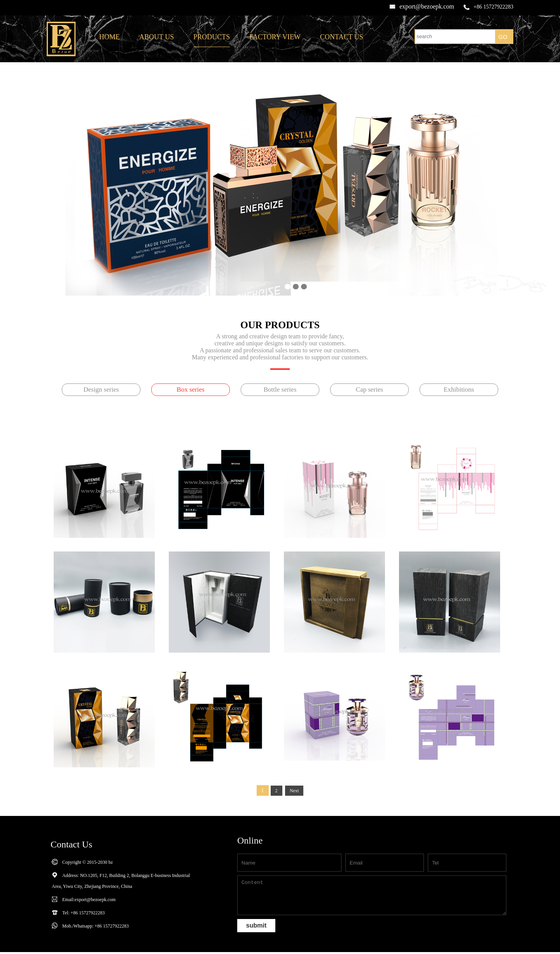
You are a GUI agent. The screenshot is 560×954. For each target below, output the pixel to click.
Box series (190, 389)
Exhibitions (459, 389)
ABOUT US (157, 37)
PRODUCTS (212, 37)
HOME (109, 37)
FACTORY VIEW (275, 37)
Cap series (369, 389)
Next (294, 791)
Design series (101, 389)
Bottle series (280, 389)
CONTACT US (342, 37)
